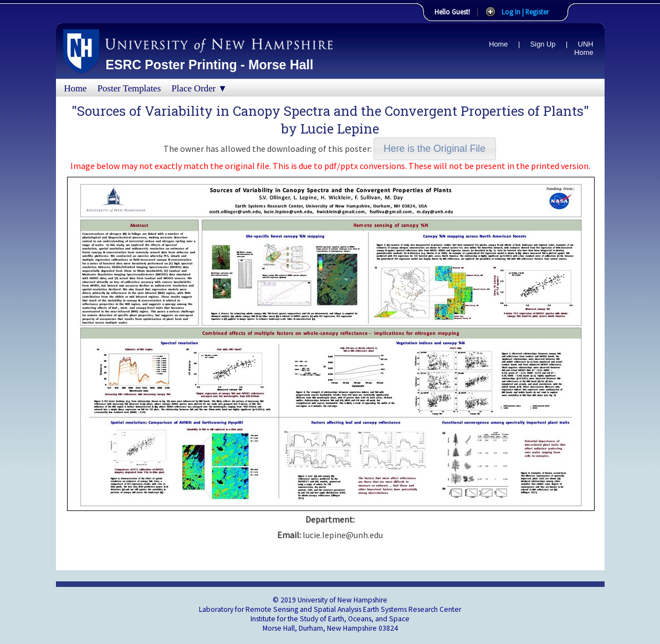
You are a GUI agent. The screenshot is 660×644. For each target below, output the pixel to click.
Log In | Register (525, 12)
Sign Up (543, 44)
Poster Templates (129, 88)
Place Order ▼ (199, 88)
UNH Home (584, 48)
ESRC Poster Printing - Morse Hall (210, 65)
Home (498, 44)
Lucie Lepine (340, 129)
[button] (435, 149)
